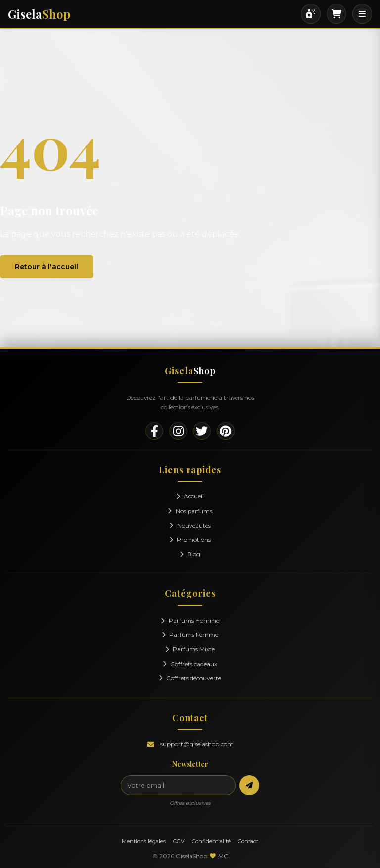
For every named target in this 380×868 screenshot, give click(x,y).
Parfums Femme (190, 635)
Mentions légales (144, 841)
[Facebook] (154, 431)
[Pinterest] (226, 431)
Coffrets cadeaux (190, 664)
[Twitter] (202, 431)
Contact (248, 841)
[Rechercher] (311, 14)
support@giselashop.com (197, 744)
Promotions (190, 540)
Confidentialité (211, 841)
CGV (179, 841)
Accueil (190, 496)
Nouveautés (190, 525)
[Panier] (336, 14)
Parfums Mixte (190, 649)
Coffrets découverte (190, 678)
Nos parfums (190, 511)
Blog (190, 554)
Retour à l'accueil (47, 267)
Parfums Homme (190, 620)
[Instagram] (178, 431)
